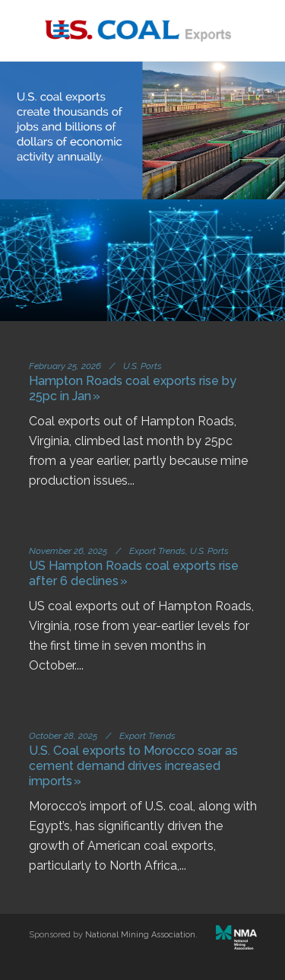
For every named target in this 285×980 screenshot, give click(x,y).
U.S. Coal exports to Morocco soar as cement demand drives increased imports (133, 766)
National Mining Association (140, 935)
